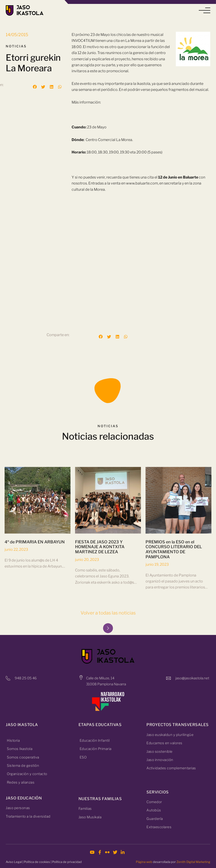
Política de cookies (37, 862)
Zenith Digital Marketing (193, 862)
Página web (144, 862)
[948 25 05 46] (8, 678)
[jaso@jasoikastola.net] (168, 678)
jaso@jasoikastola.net (192, 678)
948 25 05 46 (26, 678)
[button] (205, 10)
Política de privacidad (67, 862)
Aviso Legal (14, 862)
